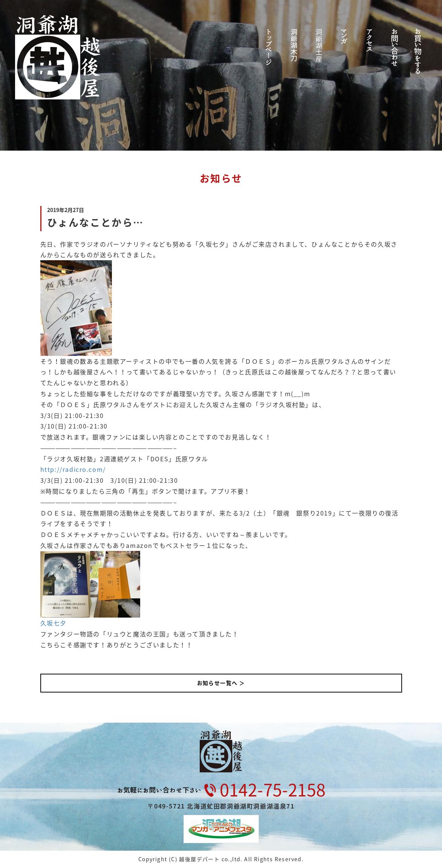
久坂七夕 (54, 623)
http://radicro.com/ (73, 469)
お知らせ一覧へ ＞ (221, 683)
